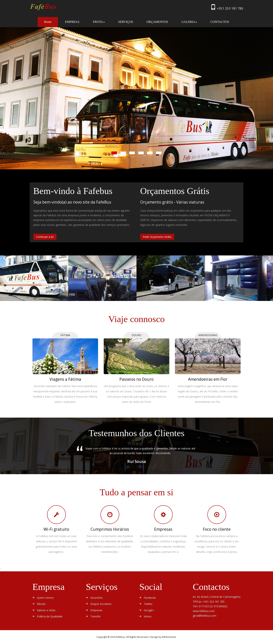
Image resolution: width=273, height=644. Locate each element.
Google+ (149, 610)
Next (208, 456)
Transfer (96, 616)
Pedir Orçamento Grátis (157, 237)
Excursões (97, 598)
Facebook (150, 598)
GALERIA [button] (189, 22)
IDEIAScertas (169, 637)
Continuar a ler (45, 237)
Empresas (96, 610)
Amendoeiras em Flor (208, 379)
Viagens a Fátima (65, 379)
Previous (65, 456)
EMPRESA (72, 22)
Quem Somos (45, 598)
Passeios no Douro (136, 379)
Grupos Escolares (101, 604)
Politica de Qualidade (50, 616)
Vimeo (148, 616)
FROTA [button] (99, 22)
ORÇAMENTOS (157, 22)
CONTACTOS (220, 22)
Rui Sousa (137, 461)
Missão (41, 604)
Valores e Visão (46, 610)
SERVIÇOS (126, 22)
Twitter (148, 604)
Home (51, 22)
